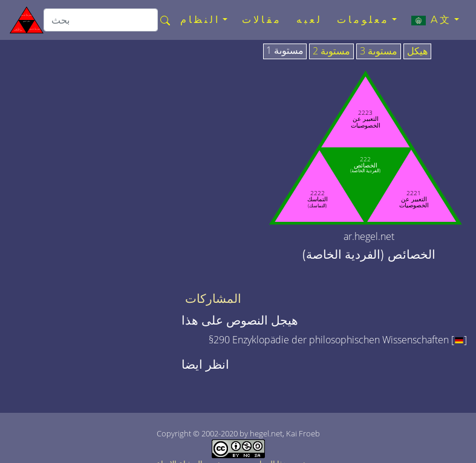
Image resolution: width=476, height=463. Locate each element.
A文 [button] (432, 20)
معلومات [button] (363, 20)
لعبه (309, 20)
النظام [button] (200, 20)
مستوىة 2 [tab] (331, 51)
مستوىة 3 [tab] (379, 51)
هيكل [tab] (417, 51)
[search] (101, 20)
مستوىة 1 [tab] (285, 51)
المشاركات (213, 299)
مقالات (262, 20)
